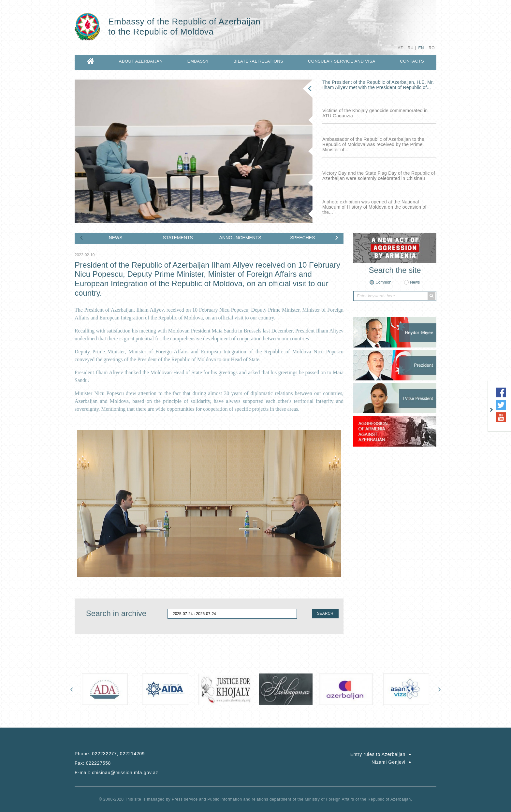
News (415, 282)
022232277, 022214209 (118, 754)
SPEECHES (302, 238)
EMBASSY (198, 61)
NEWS (116, 238)
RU (411, 48)
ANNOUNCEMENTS (240, 238)
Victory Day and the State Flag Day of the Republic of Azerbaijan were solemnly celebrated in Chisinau (379, 176)
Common (383, 282)
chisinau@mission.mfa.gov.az (125, 773)
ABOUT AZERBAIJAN (141, 61)
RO (432, 48)
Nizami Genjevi (388, 762)
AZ (400, 48)
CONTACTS (412, 61)
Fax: (93, 763)
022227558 (98, 763)
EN (421, 48)
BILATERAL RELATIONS (258, 61)
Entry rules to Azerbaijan (378, 754)
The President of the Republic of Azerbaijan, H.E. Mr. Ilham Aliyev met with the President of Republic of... (378, 85)
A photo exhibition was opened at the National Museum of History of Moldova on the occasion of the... (374, 207)
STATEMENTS (178, 238)
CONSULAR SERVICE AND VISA (342, 61)
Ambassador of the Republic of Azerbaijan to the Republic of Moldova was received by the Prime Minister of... (373, 144)
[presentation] (81, 237)
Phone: (110, 754)
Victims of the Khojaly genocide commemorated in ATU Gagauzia (375, 113)
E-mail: (116, 773)
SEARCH (325, 613)
